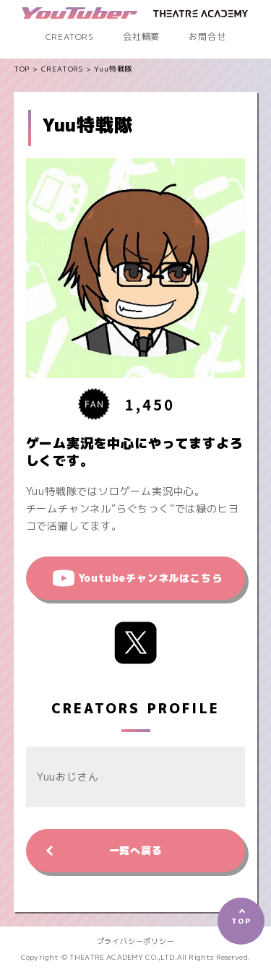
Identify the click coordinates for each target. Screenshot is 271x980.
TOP (22, 69)
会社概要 (141, 36)
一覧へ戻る (136, 850)
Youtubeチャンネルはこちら (150, 578)
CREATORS (70, 36)
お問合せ (207, 36)
